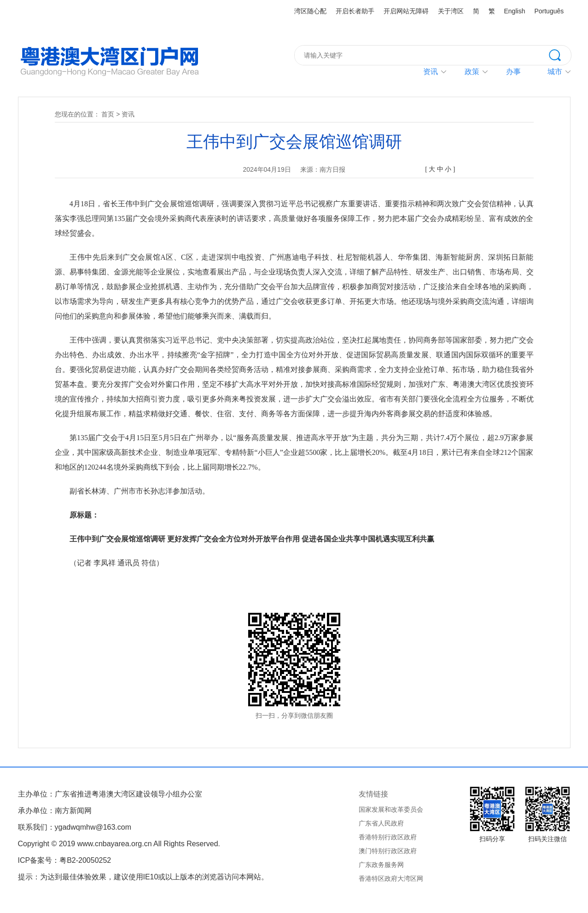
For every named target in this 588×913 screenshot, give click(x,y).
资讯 (431, 72)
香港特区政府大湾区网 (391, 878)
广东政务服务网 (381, 865)
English (515, 11)
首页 (108, 114)
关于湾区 (451, 11)
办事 (513, 72)
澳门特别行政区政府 (388, 851)
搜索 (560, 54)
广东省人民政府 (381, 823)
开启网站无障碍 (406, 11)
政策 (472, 72)
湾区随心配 (310, 11)
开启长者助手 (355, 11)
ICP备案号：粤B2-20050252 (65, 860)
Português (549, 11)
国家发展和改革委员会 (391, 809)
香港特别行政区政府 (388, 837)
